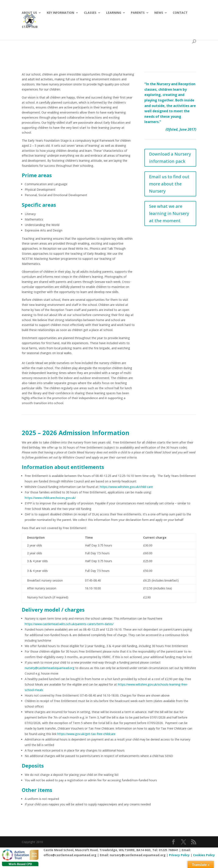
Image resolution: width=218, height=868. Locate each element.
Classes (90, 13)
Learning (114, 13)
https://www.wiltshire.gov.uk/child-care (126, 487)
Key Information (60, 13)
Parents (138, 13)
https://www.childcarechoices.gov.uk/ (50, 498)
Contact (180, 13)
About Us (29, 13)
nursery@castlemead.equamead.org (50, 668)
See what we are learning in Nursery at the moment (169, 213)
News (159, 13)
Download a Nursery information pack (170, 158)
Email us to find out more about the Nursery (169, 184)
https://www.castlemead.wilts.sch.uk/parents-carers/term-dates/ (69, 624)
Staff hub (30, 27)
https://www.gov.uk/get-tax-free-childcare (86, 734)
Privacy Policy (179, 855)
